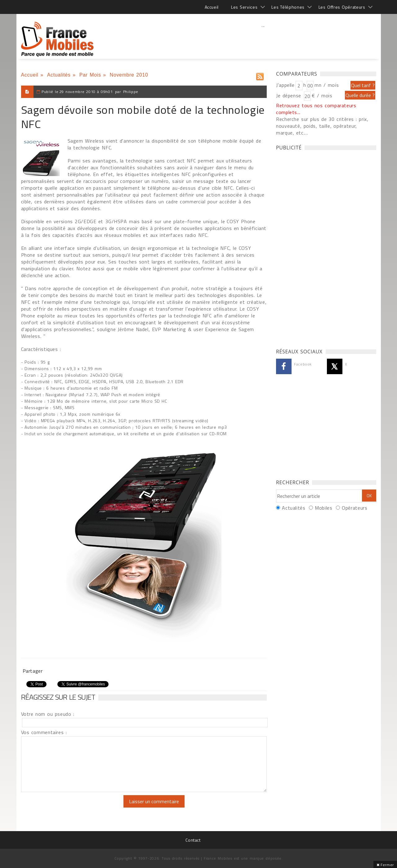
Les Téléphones (288, 7)
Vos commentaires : (44, 732)
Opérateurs (355, 508)
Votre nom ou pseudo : (48, 714)
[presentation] (73, 807)
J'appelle (285, 85)
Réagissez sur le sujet (58, 697)
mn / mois (327, 85)
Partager (33, 671)
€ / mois (322, 95)
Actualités (59, 75)
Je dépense (290, 95)
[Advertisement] (263, 39)
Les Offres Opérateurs (342, 7)
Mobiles (323, 508)
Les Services (244, 7)
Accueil (212, 7)
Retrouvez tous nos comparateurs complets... (316, 109)
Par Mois (90, 75)
